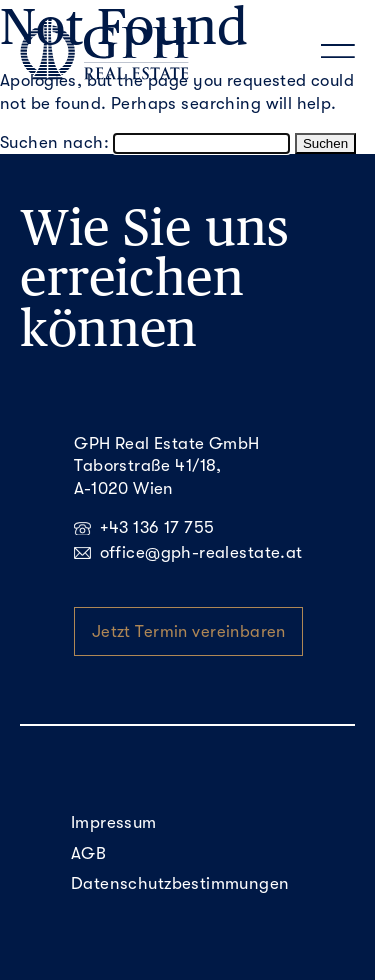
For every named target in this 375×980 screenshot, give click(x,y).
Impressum (114, 822)
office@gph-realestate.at (188, 552)
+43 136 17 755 (144, 527)
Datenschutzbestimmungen (180, 883)
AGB (88, 853)
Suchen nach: (54, 142)
